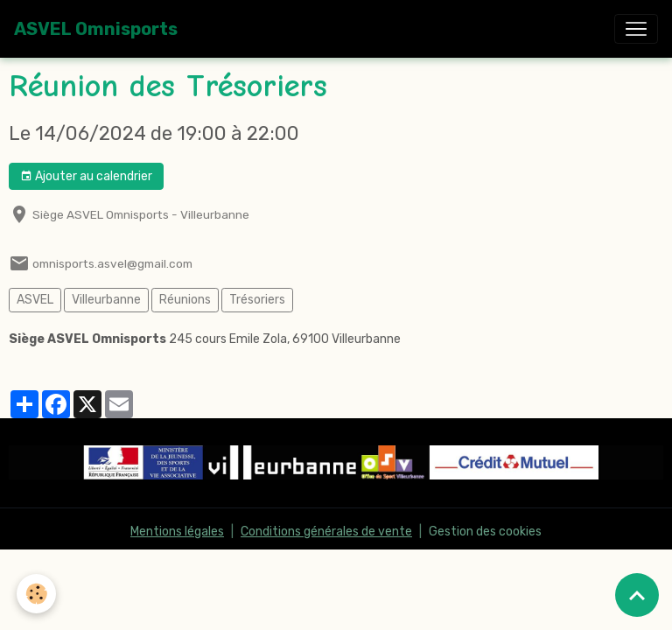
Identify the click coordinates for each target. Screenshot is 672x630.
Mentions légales (177, 532)
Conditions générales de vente (326, 532)
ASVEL (35, 300)
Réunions (185, 300)
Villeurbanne (106, 300)
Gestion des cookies (485, 532)
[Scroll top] (637, 595)
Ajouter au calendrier (86, 177)
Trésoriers (257, 300)
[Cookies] (37, 594)
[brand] (96, 29)
